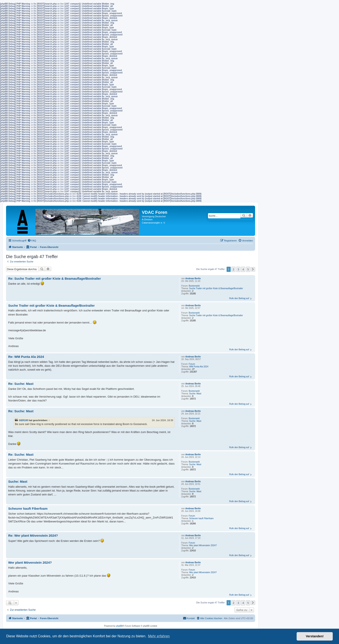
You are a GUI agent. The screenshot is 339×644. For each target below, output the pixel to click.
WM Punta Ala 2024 (199, 367)
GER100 (23, 420)
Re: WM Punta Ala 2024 (26, 357)
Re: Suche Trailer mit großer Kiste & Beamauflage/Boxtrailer (54, 278)
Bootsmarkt (194, 286)
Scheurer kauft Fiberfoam (201, 518)
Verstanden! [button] (315, 636)
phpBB (119, 626)
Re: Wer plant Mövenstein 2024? (33, 535)
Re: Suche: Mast (21, 384)
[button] (253, 269)
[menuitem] (32, 241)
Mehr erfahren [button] (159, 636)
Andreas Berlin (193, 278)
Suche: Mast (195, 394)
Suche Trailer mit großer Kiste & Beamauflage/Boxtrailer (216, 288)
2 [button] (233, 269)
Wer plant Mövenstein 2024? (203, 545)
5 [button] (248, 269)
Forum (192, 364)
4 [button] (243, 269)
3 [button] (238, 269)
